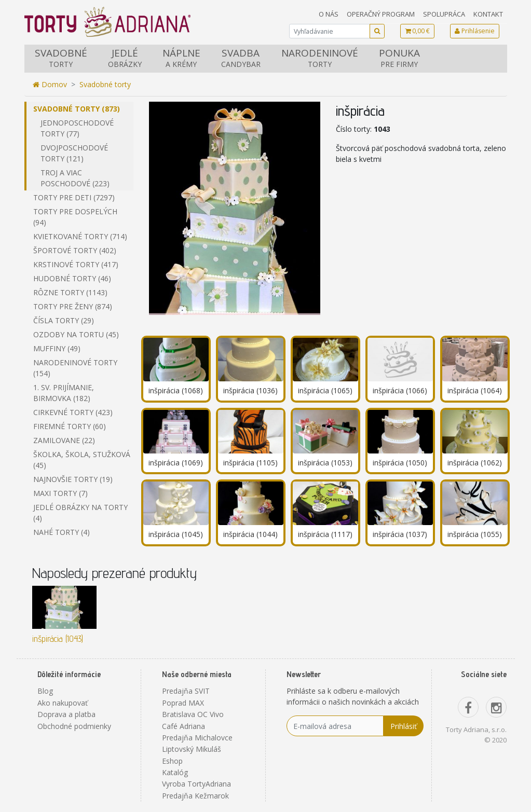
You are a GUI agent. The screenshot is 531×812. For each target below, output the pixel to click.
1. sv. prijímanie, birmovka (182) (64, 393)
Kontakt (488, 14)
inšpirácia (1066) (400, 390)
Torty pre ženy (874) (73, 306)
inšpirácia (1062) (475, 463)
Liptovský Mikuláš (192, 749)
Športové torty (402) (75, 250)
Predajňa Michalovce (197, 738)
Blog (45, 691)
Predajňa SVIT (186, 691)
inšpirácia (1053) (325, 463)
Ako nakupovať (63, 703)
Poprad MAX (183, 703)
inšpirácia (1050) (400, 463)
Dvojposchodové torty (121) (74, 153)
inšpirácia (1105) (250, 463)
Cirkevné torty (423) (73, 412)
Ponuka (399, 58)
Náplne (181, 58)
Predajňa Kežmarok (195, 796)
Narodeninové (320, 58)
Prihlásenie (475, 31)
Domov (50, 84)
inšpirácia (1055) (475, 534)
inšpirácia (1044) (250, 534)
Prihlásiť (404, 726)
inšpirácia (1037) (400, 534)
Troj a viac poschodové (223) (75, 178)
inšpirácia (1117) (325, 534)
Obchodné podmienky (74, 726)
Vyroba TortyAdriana (196, 784)
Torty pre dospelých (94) (75, 217)
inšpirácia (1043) (58, 638)
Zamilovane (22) (64, 440)
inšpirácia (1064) (475, 390)
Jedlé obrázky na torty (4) (80, 513)
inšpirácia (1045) (176, 534)
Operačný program (381, 14)
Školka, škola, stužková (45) (82, 460)
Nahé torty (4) (62, 532)
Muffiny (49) (57, 348)
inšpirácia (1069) (176, 463)
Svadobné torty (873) (77, 109)
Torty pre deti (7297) (74, 197)
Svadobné (61, 58)
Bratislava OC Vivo (193, 714)
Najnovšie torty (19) (73, 479)
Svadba (241, 58)
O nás (329, 14)
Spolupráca (444, 14)
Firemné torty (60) (70, 426)
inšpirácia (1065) (325, 390)
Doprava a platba (66, 714)
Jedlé (125, 58)
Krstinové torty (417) (76, 264)
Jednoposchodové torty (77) (77, 128)
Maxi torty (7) (60, 493)
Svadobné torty (105, 84)
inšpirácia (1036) (250, 390)
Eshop (172, 761)
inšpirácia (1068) (176, 390)
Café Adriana (183, 726)
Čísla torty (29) (64, 320)
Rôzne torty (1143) (70, 292)
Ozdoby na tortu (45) (76, 334)
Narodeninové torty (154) (75, 368)
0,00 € (417, 31)
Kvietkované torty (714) (80, 236)
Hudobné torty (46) (72, 278)
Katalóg (175, 772)
